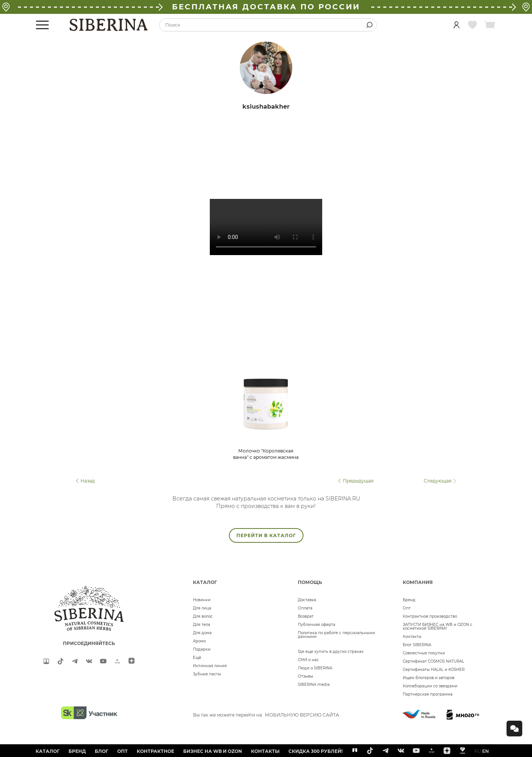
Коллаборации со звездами (430, 686)
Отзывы (306, 676)
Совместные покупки (424, 653)
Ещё (197, 658)
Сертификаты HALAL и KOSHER (434, 670)
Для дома (202, 633)
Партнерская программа (428, 694)
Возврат (306, 616)
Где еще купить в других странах (331, 652)
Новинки (202, 600)
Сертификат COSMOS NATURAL (433, 661)
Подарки (202, 649)
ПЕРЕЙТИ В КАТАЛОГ (266, 535)
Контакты (412, 637)
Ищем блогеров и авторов (429, 678)
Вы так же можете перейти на (266, 715)
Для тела (202, 625)
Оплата (305, 608)
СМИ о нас (308, 660)
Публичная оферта (317, 625)
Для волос (203, 616)
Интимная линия (210, 666)
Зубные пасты (207, 674)
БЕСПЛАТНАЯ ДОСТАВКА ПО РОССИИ (266, 7)
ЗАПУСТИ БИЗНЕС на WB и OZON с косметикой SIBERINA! (438, 626)
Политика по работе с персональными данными (336, 635)
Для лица (202, 608)
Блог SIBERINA (417, 645)
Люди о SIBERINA (315, 668)
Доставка (307, 600)
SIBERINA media (314, 685)
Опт (407, 608)
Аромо (199, 641)
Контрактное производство (430, 616)
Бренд (409, 600)
